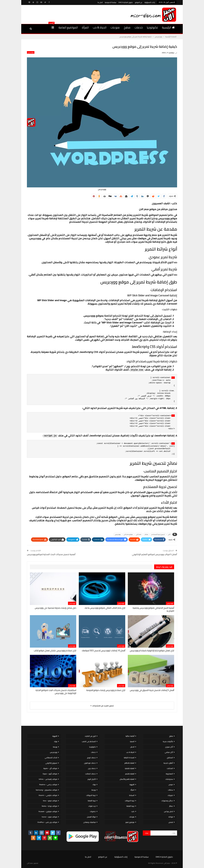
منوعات (115, 27)
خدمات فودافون (90, 763)
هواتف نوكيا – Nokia (50, 806)
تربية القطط (130, 806)
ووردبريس (31, 52)
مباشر (146, 534)
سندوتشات (169, 779)
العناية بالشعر (130, 774)
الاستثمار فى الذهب (89, 741)
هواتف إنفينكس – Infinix (48, 779)
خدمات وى (92, 768)
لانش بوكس (168, 811)
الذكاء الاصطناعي (51, 758)
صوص (171, 785)
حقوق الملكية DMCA (126, 2)
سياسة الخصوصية (111, 2)
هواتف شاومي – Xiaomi (48, 795)
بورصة (94, 790)
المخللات (170, 768)
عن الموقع (139, 2)
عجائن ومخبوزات (167, 801)
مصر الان (139, 534)
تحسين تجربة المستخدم (158, 534)
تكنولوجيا (152, 27)
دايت (133, 811)
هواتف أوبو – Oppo (50, 774)
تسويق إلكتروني (51, 763)
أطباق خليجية (168, 763)
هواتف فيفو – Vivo (50, 801)
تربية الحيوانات (130, 801)
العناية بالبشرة (130, 768)
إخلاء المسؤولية (150, 2)
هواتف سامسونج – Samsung (46, 790)
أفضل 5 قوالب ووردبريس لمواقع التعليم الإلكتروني (154, 554)
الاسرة (132, 741)
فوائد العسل (91, 817)
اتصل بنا (100, 2)
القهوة (132, 785)
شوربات (170, 795)
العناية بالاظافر (129, 763)
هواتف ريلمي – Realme (48, 785)
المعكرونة (169, 774)
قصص (171, 822)
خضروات (93, 811)
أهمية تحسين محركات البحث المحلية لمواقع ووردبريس (51, 554)
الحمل (132, 747)
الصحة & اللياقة (129, 758)
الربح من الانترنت (90, 736)
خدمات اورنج (91, 758)
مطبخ (127, 27)
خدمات (139, 27)
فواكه (171, 817)
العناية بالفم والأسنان (127, 779)
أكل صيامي (169, 752)
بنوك (94, 785)
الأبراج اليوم (92, 779)
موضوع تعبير (130, 822)
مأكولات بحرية (168, 741)
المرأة (85, 27)
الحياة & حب (100, 27)
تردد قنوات (92, 806)
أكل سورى (169, 747)
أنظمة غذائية (130, 736)
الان (169, 534)
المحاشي (170, 758)
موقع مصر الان (128, 534)
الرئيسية (168, 27)
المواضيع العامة (68, 27)
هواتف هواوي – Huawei (48, 811)
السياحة (132, 795)
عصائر (171, 806)
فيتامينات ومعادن (90, 822)
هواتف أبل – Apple (50, 768)
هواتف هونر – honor (50, 817)
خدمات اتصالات (90, 774)
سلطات (170, 790)
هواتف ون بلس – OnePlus (47, 822)
